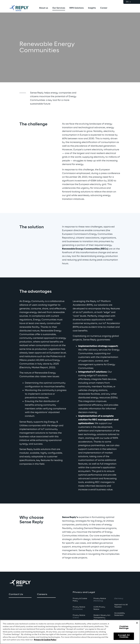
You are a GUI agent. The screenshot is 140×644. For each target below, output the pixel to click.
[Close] (137, 623)
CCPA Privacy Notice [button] (99, 608)
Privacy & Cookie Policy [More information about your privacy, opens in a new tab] (45, 640)
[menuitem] (44, 8)
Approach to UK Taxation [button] (121, 606)
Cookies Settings (124, 627)
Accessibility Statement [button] (120, 614)
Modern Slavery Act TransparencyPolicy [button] (102, 618)
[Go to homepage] (22, 8)
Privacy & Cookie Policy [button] (80, 600)
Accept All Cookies (124, 636)
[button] (20, 594)
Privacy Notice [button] (79, 608)
